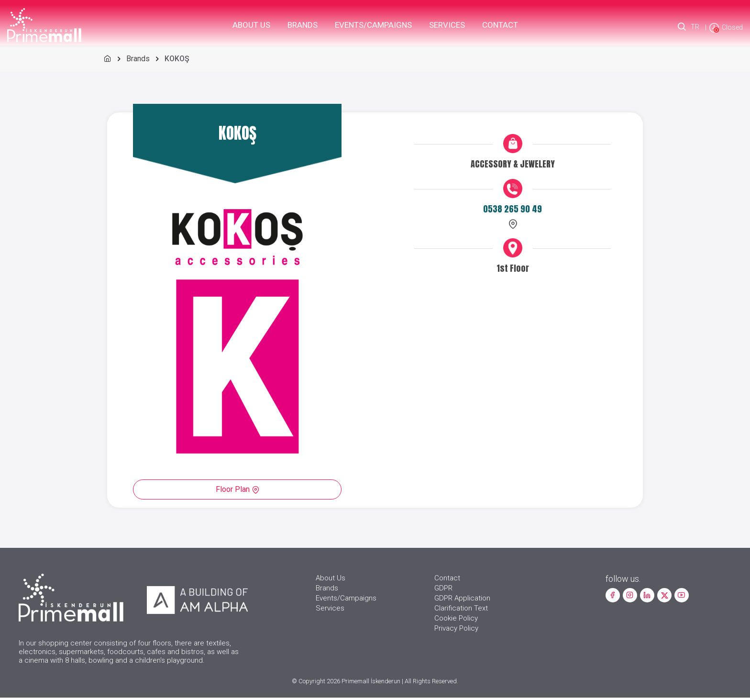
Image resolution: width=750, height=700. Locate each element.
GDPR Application (462, 600)
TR (695, 27)
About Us (251, 25)
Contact (500, 25)
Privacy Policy (456, 631)
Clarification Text (461, 611)
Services (447, 25)
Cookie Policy (456, 621)
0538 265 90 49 (512, 210)
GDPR (443, 590)
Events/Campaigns (373, 25)
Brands (303, 25)
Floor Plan (238, 489)
